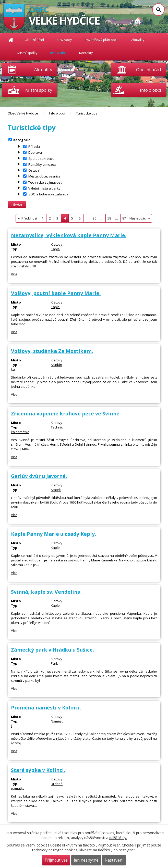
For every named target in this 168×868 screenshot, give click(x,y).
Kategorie (22, 140)
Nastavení (114, 860)
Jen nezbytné (86, 860)
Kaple (55, 249)
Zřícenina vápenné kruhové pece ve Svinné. (66, 414)
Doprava (35, 152)
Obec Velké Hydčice (11, 40)
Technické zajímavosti (45, 182)
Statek (56, 490)
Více (14, 274)
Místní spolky (27, 53)
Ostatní (34, 170)
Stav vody (64, 40)
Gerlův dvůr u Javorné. (39, 476)
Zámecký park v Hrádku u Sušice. (52, 650)
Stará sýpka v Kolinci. (38, 770)
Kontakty (86, 53)
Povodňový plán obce (102, 40)
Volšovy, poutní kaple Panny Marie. (56, 293)
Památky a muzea (42, 164)
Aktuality (43, 70)
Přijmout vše (56, 860)
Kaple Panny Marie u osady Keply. (53, 534)
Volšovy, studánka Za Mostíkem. (52, 351)
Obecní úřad (34, 40)
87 (124, 218)
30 (94, 218)
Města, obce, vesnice (44, 176)
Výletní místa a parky (44, 188)
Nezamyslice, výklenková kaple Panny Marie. (69, 235)
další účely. (118, 838)
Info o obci (58, 53)
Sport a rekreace (41, 158)
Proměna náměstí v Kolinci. (46, 708)
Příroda (34, 147)
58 (109, 218)
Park (54, 663)
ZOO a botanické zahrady (48, 194)
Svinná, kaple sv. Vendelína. (46, 592)
